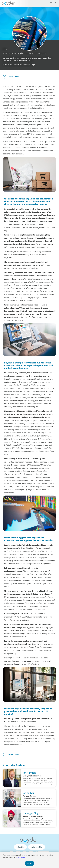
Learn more (20, 857)
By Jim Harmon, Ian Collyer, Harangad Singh (19, 65)
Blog (5, 49)
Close (29, 863)
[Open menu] (51, 3)
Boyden (8, 3)
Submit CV (20, 847)
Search (55, 2)
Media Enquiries (37, 847)
